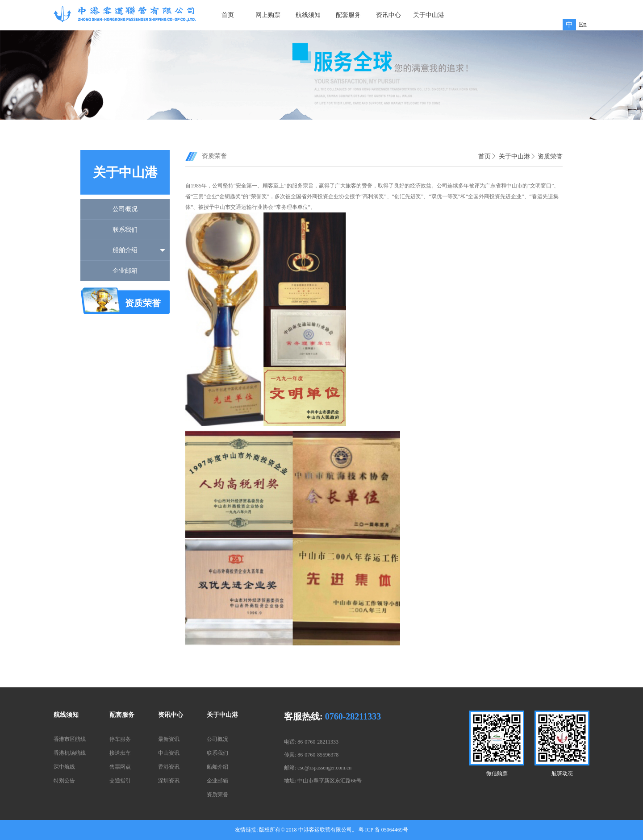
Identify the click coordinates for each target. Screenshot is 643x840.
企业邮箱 (125, 271)
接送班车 (120, 753)
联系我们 (125, 230)
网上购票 (268, 15)
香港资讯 (169, 767)
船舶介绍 (125, 250)
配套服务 (348, 15)
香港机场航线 (70, 753)
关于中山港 (429, 15)
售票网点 (120, 767)
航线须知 (308, 15)
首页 (228, 15)
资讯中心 (388, 15)
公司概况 (125, 209)
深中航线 (64, 767)
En (583, 24)
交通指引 (120, 781)
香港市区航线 (70, 739)
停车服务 (120, 739)
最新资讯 (169, 739)
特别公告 (64, 781)
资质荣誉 (550, 156)
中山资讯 (169, 753)
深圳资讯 (169, 781)
